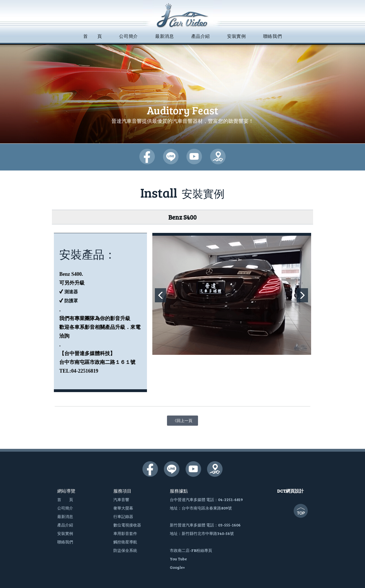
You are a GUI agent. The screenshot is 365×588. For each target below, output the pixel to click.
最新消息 (65, 516)
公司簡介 (65, 508)
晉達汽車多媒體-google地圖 (218, 157)
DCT (281, 491)
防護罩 (71, 301)
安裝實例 (65, 533)
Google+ (177, 567)
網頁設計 (295, 491)
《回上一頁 (182, 419)
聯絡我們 (65, 542)
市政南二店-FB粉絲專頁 (191, 550)
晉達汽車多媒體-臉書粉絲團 (147, 157)
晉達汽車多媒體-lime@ (171, 157)
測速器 (71, 292)
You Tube (178, 559)
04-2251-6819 (230, 500)
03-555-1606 (229, 525)
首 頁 (65, 500)
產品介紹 (65, 525)
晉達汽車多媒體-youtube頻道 (194, 157)
